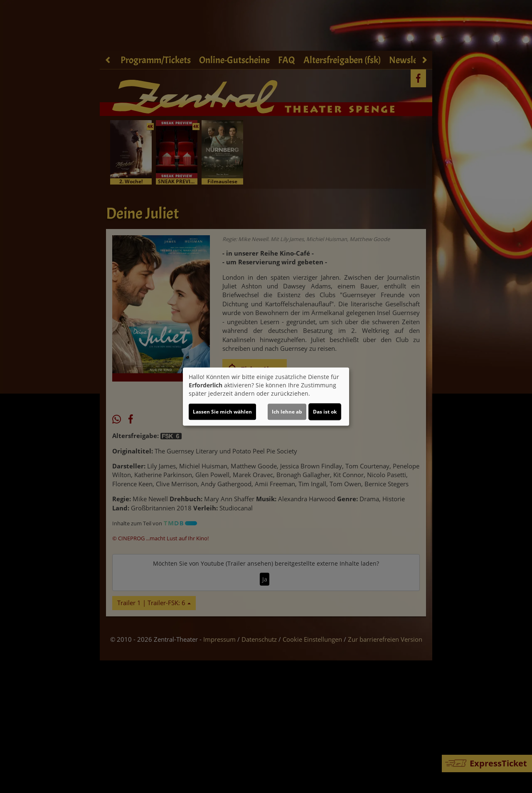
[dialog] (266, 396)
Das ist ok (325, 412)
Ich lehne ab (287, 412)
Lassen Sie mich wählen (222, 412)
